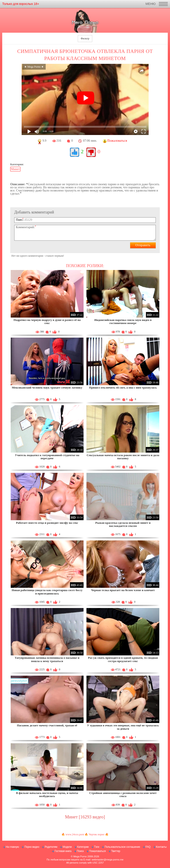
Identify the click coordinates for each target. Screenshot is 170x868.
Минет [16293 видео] (85, 817)
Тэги (97, 847)
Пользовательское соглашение (122, 847)
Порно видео (32, 847)
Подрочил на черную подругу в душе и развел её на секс (47, 321)
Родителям (51, 847)
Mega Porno (80, 856)
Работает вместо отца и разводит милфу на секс (47, 523)
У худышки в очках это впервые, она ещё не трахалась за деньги (123, 727)
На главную (12, 847)
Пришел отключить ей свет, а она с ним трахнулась (123, 388)
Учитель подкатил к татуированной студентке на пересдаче (47, 457)
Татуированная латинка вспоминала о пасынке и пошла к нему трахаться (47, 659)
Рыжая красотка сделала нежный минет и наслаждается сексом (123, 524)
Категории (83, 847)
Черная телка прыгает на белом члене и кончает (123, 590)
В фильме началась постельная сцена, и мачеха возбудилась (47, 794)
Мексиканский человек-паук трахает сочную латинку (47, 388)
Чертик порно (96, 834)
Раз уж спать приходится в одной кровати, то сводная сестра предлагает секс (123, 659)
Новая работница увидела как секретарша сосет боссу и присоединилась (47, 592)
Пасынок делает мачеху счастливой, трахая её (47, 725)
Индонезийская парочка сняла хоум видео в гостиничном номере (123, 321)
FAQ (148, 847)
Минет (15, 169)
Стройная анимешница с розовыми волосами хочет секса (123, 794)
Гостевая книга (63, 851)
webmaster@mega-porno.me (108, 860)
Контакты (161, 847)
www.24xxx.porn (75, 834)
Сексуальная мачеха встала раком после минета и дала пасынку (123, 457)
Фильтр (85, 38)
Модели (67, 847)
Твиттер (116, 851)
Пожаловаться (97, 851)
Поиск (80, 851)
